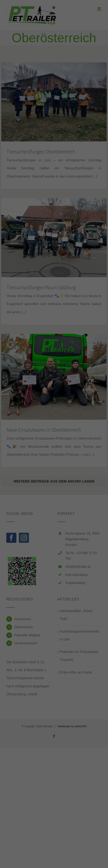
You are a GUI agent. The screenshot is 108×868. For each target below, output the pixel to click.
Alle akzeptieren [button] (54, 454)
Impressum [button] (74, 488)
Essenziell (13, 439)
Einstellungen (59, 430)
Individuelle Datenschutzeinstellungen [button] (54, 479)
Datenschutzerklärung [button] (56, 488)
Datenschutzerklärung (78, 426)
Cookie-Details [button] (36, 488)
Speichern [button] (54, 466)
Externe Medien (89, 439)
